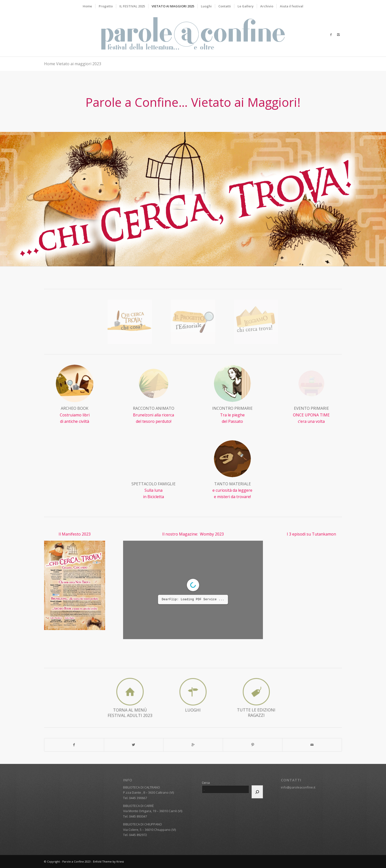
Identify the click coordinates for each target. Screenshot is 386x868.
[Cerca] (257, 792)
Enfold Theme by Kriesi (108, 861)
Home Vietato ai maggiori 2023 (73, 64)
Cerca (206, 783)
